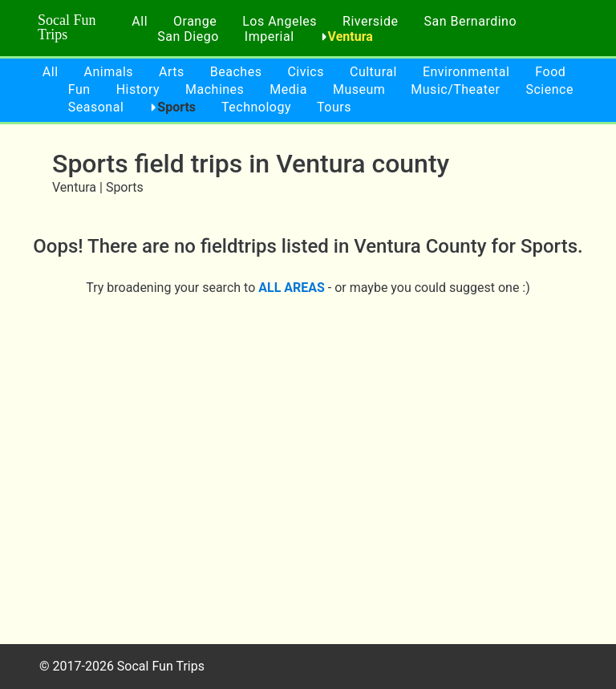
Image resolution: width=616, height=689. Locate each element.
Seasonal (96, 107)
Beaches (236, 72)
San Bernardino (470, 21)
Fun (79, 89)
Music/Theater (455, 89)
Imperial (269, 36)
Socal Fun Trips (67, 27)
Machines (215, 89)
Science (549, 89)
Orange (195, 21)
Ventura (351, 36)
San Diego (188, 36)
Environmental (466, 72)
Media (288, 89)
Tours (334, 107)
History (138, 89)
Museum (359, 89)
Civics (306, 72)
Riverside (370, 21)
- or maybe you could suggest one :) (428, 288)
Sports (176, 107)
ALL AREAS (292, 288)
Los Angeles (280, 21)
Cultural (373, 72)
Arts (172, 72)
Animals (109, 72)
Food (550, 72)
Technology (256, 107)
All (140, 21)
